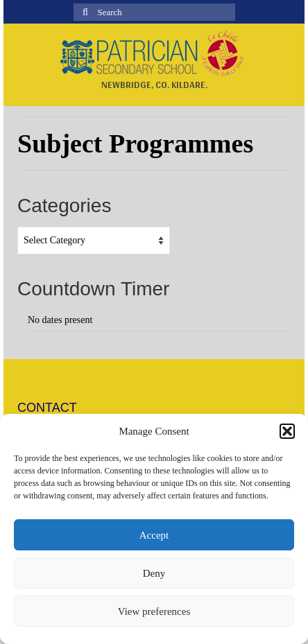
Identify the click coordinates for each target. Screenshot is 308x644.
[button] (287, 431)
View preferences (154, 611)
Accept (154, 535)
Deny (154, 573)
